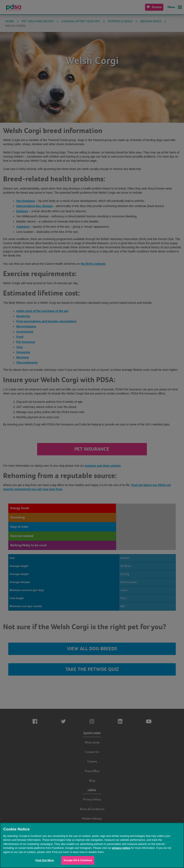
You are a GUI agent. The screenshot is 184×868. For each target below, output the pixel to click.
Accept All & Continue (78, 860)
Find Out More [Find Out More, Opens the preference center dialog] (45, 860)
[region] (92, 845)
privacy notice (121, 848)
